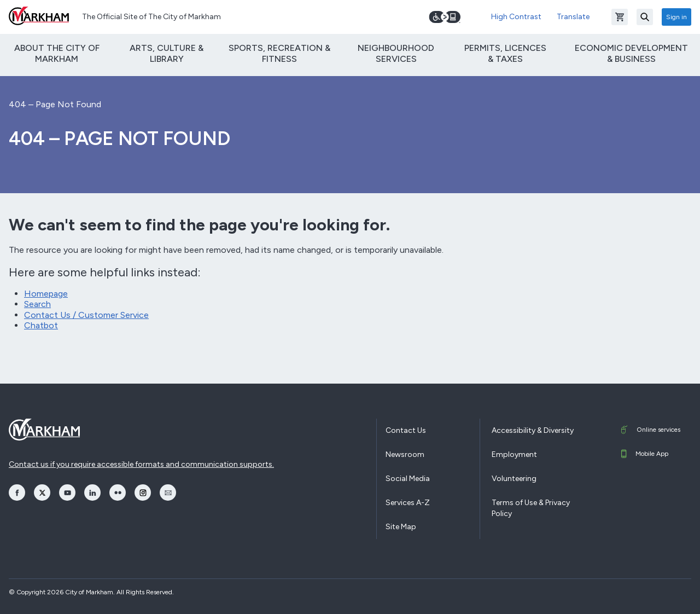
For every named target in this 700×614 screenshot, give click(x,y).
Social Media (408, 479)
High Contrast (516, 17)
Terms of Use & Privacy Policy (531, 508)
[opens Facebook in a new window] (17, 493)
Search (37, 304)
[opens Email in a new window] (168, 493)
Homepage (46, 294)
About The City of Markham (57, 53)
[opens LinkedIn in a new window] (92, 493)
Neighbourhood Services (396, 53)
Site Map (401, 527)
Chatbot (41, 325)
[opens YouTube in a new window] (67, 493)
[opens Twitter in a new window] (42, 493)
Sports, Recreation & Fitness (279, 53)
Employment (514, 454)
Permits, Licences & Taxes (505, 53)
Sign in (676, 17)
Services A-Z (408, 503)
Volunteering (514, 479)
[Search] (645, 17)
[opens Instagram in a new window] (143, 493)
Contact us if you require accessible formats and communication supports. (141, 464)
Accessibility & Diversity (533, 430)
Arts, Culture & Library (167, 53)
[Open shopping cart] (620, 17)
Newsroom (405, 454)
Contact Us (406, 430)
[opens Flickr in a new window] (118, 493)
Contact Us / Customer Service (86, 315)
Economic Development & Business (631, 53)
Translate (573, 17)
